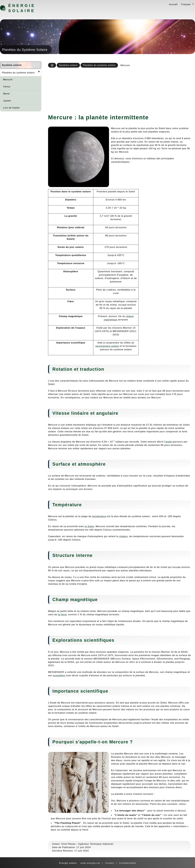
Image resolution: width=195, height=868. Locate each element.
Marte (6, 94)
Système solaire (12, 65)
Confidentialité (127, 863)
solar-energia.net (90, 863)
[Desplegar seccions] (38, 72)
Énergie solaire (22, 8)
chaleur (123, 536)
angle (169, 442)
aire (84, 413)
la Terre (62, 614)
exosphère (59, 675)
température (99, 516)
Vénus (7, 87)
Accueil (173, 4)
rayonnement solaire (107, 346)
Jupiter (7, 101)
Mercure (8, 80)
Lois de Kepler (12, 108)
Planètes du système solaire (18, 73)
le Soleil (89, 526)
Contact (110, 863)
